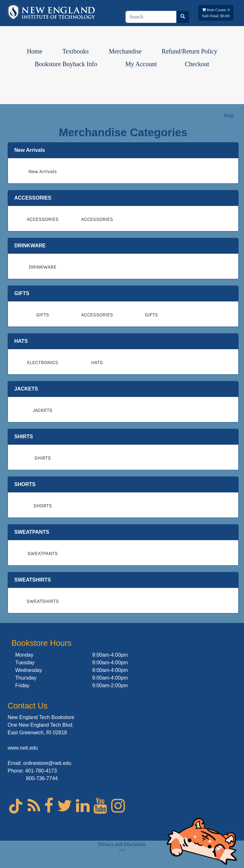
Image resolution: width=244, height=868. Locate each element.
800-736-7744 (42, 778)
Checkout (197, 64)
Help (229, 115)
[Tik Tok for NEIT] (16, 810)
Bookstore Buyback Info (66, 64)
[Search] (151, 17)
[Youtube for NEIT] (100, 806)
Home (34, 51)
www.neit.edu (23, 748)
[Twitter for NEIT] (64, 806)
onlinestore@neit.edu (47, 763)
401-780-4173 (41, 771)
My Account (141, 64)
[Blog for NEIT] (34, 806)
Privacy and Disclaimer (122, 844)
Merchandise (125, 51)
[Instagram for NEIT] (118, 806)
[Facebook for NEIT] (49, 806)
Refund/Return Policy (190, 51)
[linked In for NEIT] (83, 806)
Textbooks (75, 51)
